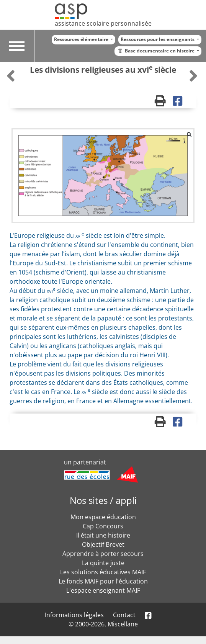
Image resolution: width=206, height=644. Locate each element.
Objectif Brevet (103, 544)
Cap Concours (103, 526)
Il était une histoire (103, 535)
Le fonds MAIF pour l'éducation (103, 581)
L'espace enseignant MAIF (103, 590)
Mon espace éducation (103, 517)
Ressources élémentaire (82, 39)
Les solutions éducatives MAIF (103, 572)
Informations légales (74, 615)
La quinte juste (103, 563)
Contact (124, 615)
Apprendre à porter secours (103, 554)
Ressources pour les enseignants (158, 39)
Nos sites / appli (103, 500)
